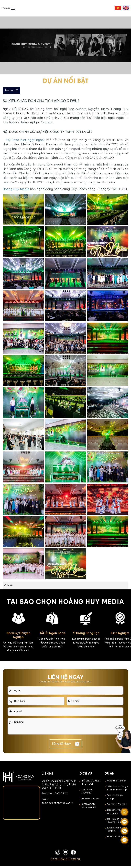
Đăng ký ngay (65, 744)
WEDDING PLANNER (87, 791)
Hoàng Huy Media (16, 189)
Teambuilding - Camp (115, 797)
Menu (8, 8)
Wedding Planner (116, 781)
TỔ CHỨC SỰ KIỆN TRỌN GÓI (92, 782)
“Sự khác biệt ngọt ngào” (25, 140)
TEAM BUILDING (90, 798)
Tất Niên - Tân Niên (117, 804)
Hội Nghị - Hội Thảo (117, 837)
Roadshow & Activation (114, 811)
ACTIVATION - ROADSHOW (89, 806)
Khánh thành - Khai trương (117, 829)
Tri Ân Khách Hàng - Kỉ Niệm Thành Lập (117, 788)
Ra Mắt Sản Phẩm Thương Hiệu (117, 820)
